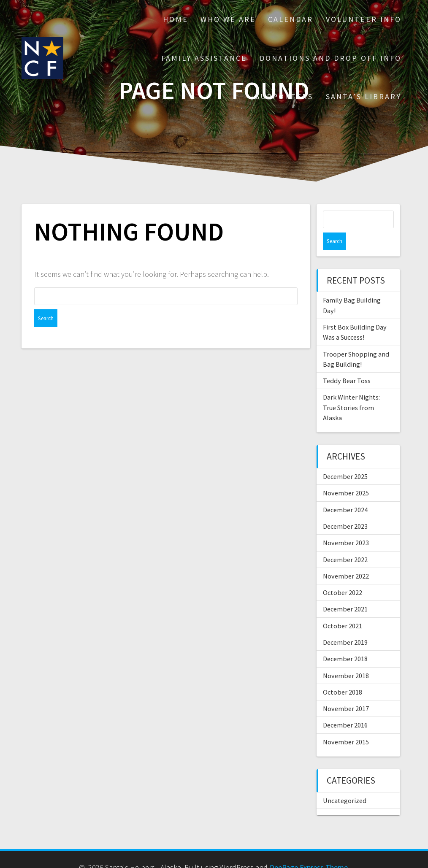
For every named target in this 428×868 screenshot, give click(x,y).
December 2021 (345, 591)
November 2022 (346, 558)
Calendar (291, 19)
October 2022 (343, 575)
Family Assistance (204, 58)
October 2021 (343, 608)
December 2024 (345, 492)
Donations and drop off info (330, 58)
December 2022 (345, 542)
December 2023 (345, 508)
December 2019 (345, 625)
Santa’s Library (364, 96)
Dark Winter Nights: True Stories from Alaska (351, 390)
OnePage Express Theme (309, 850)
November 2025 (346, 475)
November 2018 (346, 658)
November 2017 (346, 691)
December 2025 (345, 459)
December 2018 (345, 641)
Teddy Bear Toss (347, 363)
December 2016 (345, 707)
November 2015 (346, 724)
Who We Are (228, 19)
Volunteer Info (364, 19)
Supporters (284, 96)
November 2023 (346, 525)
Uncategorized (345, 783)
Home (176, 19)
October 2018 (343, 674)
